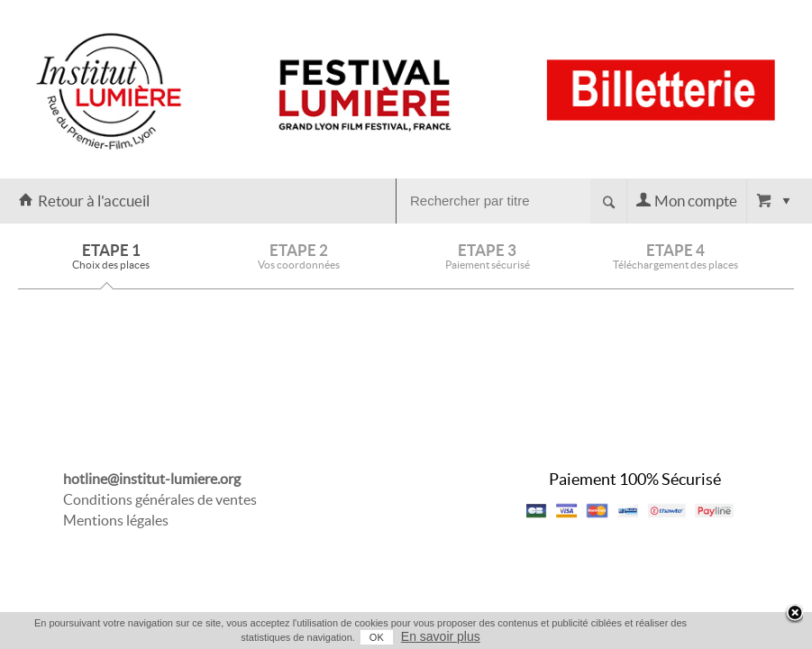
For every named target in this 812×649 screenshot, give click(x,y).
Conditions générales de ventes (160, 499)
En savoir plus (453, 636)
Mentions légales (116, 520)
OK (389, 637)
